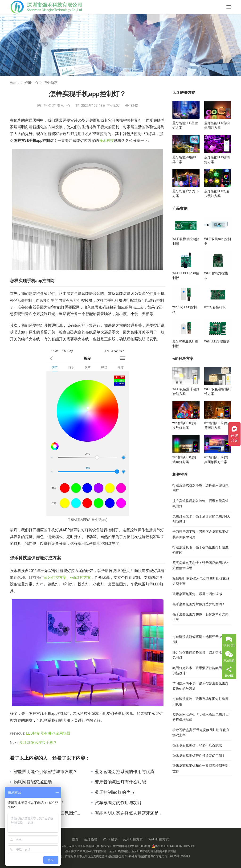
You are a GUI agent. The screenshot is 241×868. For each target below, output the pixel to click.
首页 (75, 839)
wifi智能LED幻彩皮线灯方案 (184, 425)
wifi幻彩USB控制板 (185, 309)
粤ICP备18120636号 (137, 846)
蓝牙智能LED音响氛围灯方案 (217, 125)
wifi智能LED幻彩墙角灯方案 (184, 460)
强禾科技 (106, 141)
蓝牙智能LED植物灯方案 (217, 160)
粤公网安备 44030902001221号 (173, 846)
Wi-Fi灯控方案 (159, 839)
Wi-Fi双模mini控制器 (218, 241)
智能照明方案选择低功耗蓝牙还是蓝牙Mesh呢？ (130, 813)
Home (15, 83)
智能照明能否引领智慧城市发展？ (45, 772)
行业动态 (49, 106)
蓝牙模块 (91, 839)
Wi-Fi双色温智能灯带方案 (218, 391)
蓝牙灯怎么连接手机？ (38, 743)
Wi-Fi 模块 (110, 839)
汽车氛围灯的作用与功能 (118, 803)
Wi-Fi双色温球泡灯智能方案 (186, 391)
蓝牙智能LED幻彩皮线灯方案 (217, 193)
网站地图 (118, 846)
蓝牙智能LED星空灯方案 (185, 125)
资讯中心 (64, 106)
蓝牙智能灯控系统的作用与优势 (125, 772)
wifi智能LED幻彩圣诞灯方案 (216, 425)
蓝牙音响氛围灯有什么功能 (120, 782)
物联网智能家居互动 (33, 782)
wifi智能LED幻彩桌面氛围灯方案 (216, 460)
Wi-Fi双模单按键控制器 (186, 241)
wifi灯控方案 (81, 578)
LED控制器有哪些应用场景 (48, 733)
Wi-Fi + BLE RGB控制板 (186, 276)
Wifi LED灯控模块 (217, 341)
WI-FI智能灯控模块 (216, 276)
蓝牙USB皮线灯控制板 (185, 344)
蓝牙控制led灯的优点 (115, 792)
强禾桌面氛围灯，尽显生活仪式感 (197, 594)
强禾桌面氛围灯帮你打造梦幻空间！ (199, 604)
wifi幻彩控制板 (215, 307)
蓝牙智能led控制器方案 (185, 160)
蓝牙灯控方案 (55, 578)
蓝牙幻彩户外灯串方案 (186, 193)
